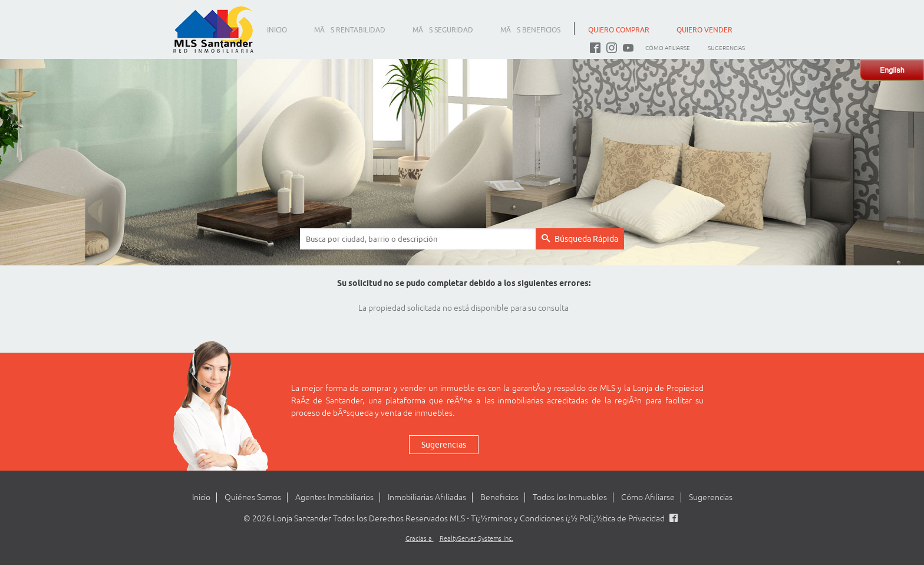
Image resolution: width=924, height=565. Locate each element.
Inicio (201, 497)
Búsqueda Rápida (580, 239)
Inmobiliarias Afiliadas (427, 497)
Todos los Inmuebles (570, 497)
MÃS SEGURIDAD (443, 30)
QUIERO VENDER (704, 30)
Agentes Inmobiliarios (334, 497)
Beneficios (499, 497)
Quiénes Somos (253, 497)
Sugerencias (726, 48)
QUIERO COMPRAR (619, 30)
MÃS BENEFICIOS (530, 30)
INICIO (277, 30)
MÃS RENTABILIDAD (350, 30)
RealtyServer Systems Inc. (476, 538)
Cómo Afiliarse (668, 48)
